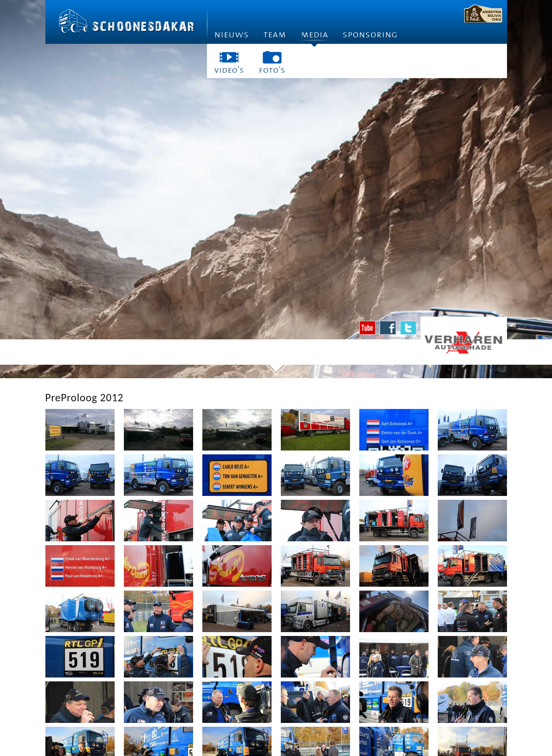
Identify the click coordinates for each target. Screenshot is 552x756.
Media (314, 37)
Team (275, 34)
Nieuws (232, 34)
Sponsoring (370, 34)
